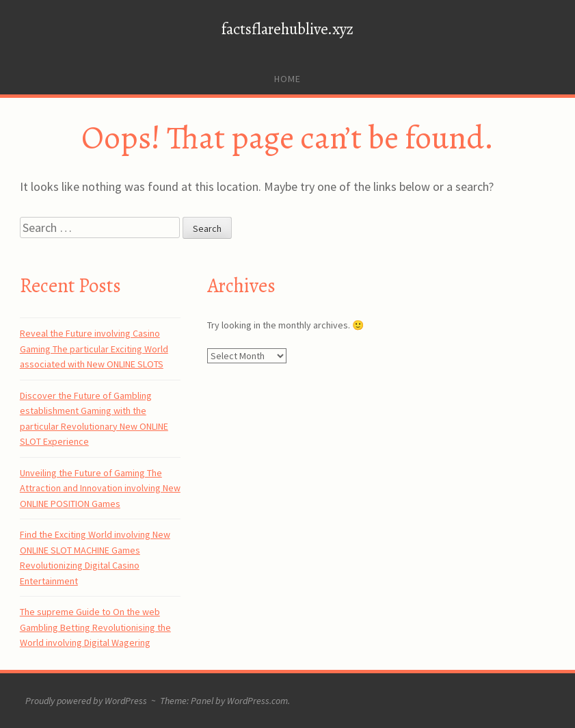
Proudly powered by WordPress (86, 701)
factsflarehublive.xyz (287, 29)
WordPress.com (257, 701)
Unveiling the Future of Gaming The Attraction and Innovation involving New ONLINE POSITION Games (100, 488)
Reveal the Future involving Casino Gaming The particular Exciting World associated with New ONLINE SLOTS (94, 349)
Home (287, 79)
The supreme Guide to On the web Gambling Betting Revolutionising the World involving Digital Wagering (95, 627)
